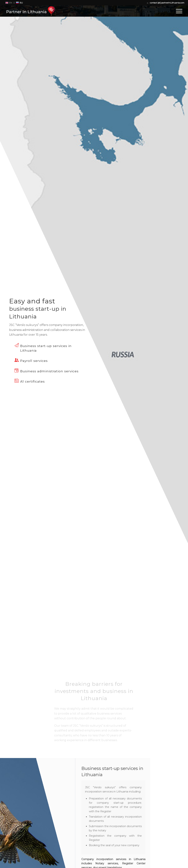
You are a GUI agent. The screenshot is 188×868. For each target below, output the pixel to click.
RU (21, 3)
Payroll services (34, 361)
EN (11, 3)
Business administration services (49, 371)
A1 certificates (32, 381)
